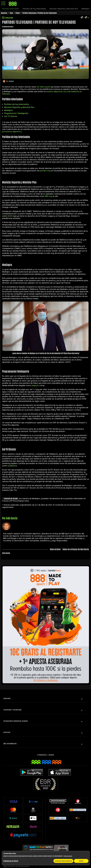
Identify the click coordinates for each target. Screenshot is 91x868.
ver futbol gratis (43, 87)
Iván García (11, 81)
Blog (11, 13)
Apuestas (4, 13)
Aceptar (81, 861)
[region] (46, 858)
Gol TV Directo (11, 116)
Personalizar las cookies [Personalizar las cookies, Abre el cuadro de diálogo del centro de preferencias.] (11, 861)
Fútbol (18, 13)
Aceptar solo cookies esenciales (63, 861)
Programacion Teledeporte (16, 113)
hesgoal (35, 385)
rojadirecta (12, 466)
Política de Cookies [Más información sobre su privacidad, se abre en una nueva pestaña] (68, 856)
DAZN (10, 216)
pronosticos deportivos (12, 132)
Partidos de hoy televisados (17, 104)
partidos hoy (45, 171)
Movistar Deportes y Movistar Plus (19, 107)
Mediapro (8, 110)
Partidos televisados (11, 9)
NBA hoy (48, 196)
